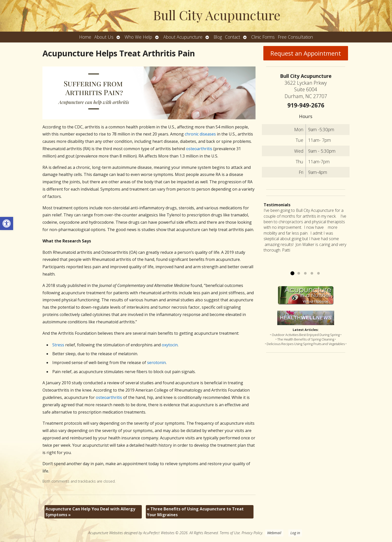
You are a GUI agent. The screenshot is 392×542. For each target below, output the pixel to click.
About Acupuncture (183, 37)
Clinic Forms (263, 37)
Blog (218, 37)
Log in (295, 533)
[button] (7, 223)
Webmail (274, 533)
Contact (233, 37)
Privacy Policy (252, 533)
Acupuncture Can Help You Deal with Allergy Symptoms (90, 512)
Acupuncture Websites (106, 533)
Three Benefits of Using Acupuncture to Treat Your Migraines (195, 512)
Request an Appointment (306, 53)
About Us (104, 37)
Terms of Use (230, 533)
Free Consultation (295, 37)
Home (85, 37)
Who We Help (138, 37)
